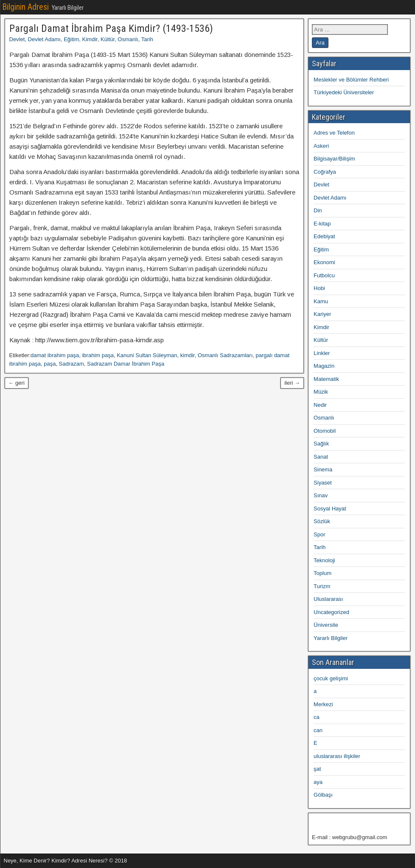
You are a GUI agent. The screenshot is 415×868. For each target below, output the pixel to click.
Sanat (321, 457)
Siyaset (323, 483)
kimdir (188, 355)
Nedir (320, 405)
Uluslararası (328, 599)
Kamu (321, 301)
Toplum (322, 573)
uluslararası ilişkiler (337, 756)
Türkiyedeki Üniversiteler (344, 92)
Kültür (108, 39)
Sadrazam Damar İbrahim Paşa (126, 364)
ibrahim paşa (98, 355)
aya (318, 782)
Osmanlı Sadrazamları (225, 355)
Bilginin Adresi (25, 7)
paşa (50, 364)
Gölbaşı (323, 795)
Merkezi (323, 704)
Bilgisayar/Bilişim (334, 159)
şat (317, 769)
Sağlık (321, 444)
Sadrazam (72, 364)
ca (317, 717)
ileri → (292, 383)
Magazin (324, 366)
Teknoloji (324, 560)
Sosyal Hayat (330, 509)
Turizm (322, 586)
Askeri (321, 146)
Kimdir (90, 39)
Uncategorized (331, 612)
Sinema (323, 469)
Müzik (321, 392)
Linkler (322, 353)
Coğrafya (325, 172)
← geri (17, 383)
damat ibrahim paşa (55, 355)
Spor (319, 534)
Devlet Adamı (44, 39)
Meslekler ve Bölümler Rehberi (351, 80)
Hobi (319, 288)
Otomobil (325, 431)
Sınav (321, 495)
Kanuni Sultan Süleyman (147, 355)
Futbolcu (324, 275)
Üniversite (326, 625)
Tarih (147, 39)
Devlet (17, 39)
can (318, 730)
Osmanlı (128, 39)
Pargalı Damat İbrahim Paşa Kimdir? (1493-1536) (111, 28)
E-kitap (322, 224)
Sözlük (322, 521)
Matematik (326, 379)
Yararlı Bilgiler (331, 638)
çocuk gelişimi (331, 678)
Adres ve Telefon (334, 133)
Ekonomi (324, 262)
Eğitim (71, 39)
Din (318, 210)
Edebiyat (324, 236)
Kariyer (322, 314)
